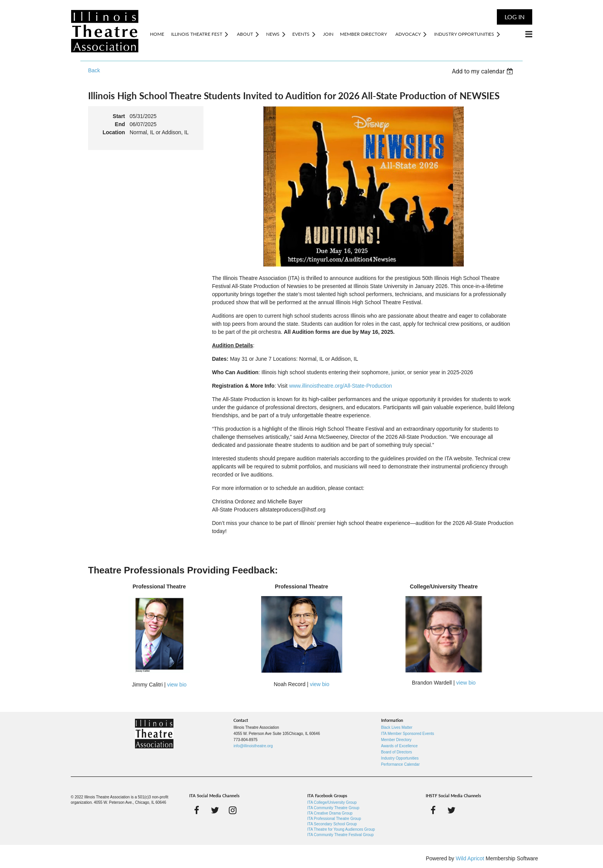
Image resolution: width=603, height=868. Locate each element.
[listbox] (483, 71)
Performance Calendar (401, 764)
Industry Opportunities (400, 758)
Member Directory (396, 740)
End (120, 124)
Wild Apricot (470, 858)
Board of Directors (397, 752)
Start (119, 116)
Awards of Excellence (399, 746)
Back (94, 70)
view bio (177, 685)
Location (114, 132)
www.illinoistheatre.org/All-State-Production (341, 386)
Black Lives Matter (397, 727)
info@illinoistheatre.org (253, 746)
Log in (515, 17)
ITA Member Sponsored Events (408, 734)
